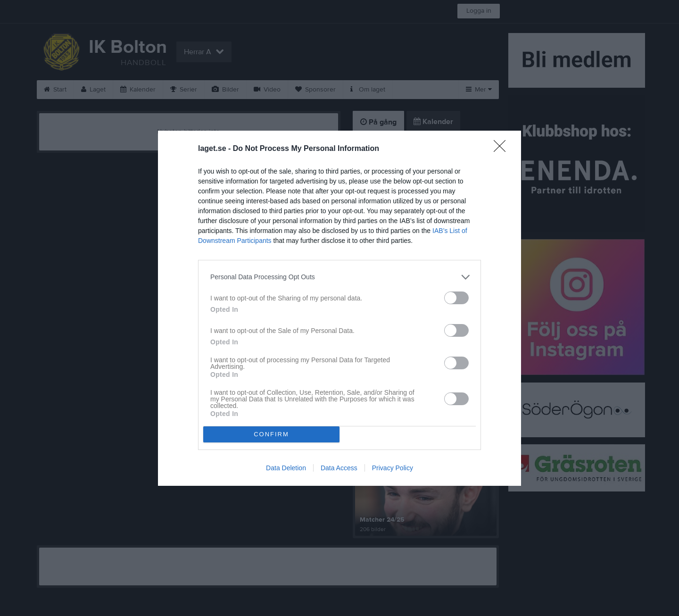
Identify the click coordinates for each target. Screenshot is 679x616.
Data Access (339, 468)
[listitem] (339, 277)
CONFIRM (271, 434)
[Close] (503, 149)
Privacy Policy (393, 468)
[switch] (456, 298)
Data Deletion (286, 468)
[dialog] (339, 308)
